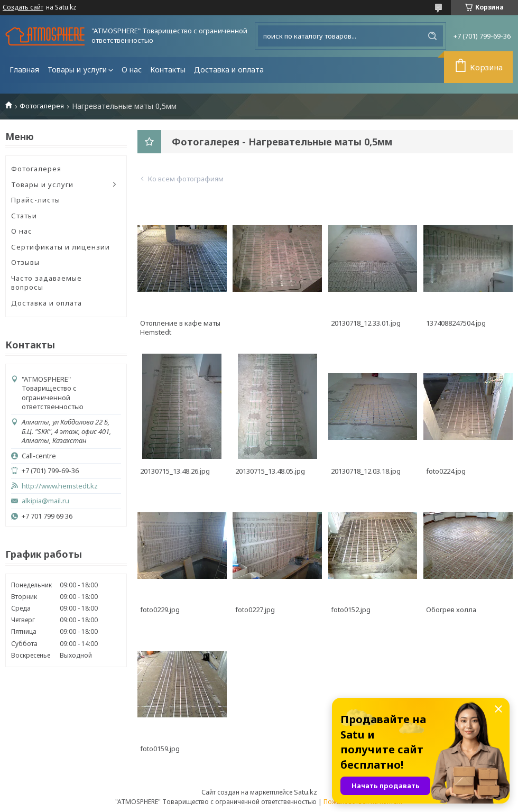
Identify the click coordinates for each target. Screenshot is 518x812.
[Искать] (432, 36)
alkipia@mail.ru (45, 501)
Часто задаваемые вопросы (47, 283)
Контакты (168, 70)
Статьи (24, 216)
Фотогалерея (42, 106)
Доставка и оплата (229, 70)
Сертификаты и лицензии (61, 247)
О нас (132, 70)
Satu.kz (306, 792)
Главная (24, 70)
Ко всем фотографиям (186, 179)
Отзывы (25, 262)
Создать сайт (23, 7)
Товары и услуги (77, 70)
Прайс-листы (36, 200)
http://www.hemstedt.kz (60, 486)
